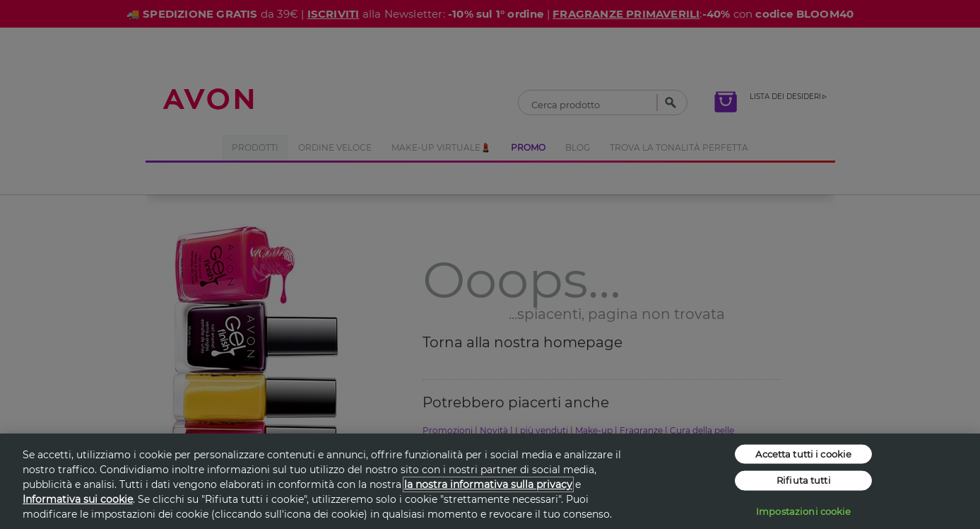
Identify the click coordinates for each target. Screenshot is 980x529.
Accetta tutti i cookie (803, 453)
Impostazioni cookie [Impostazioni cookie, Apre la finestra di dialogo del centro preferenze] (803, 511)
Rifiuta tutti (804, 480)
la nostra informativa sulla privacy (488, 484)
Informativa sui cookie (78, 499)
